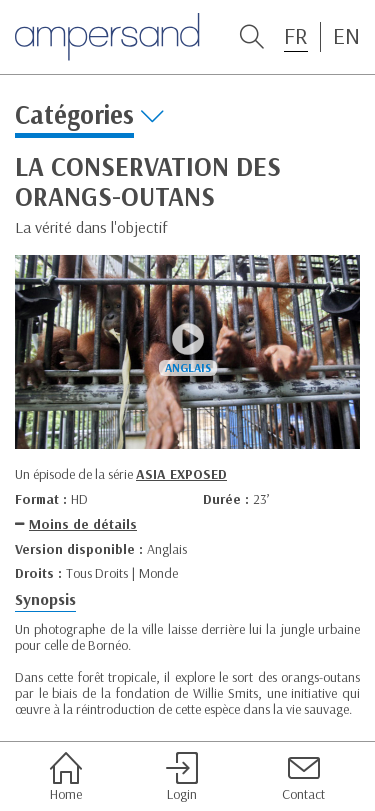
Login (182, 777)
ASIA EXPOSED (181, 474)
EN (346, 36)
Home (66, 777)
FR (296, 36)
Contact (303, 777)
